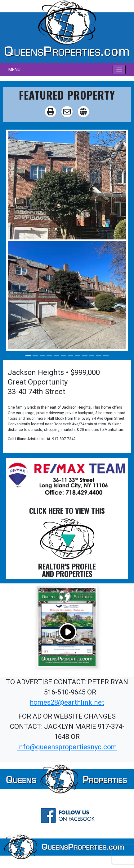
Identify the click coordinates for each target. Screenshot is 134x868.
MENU (14, 70)
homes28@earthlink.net (67, 702)
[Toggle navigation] (119, 70)
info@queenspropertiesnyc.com (67, 747)
